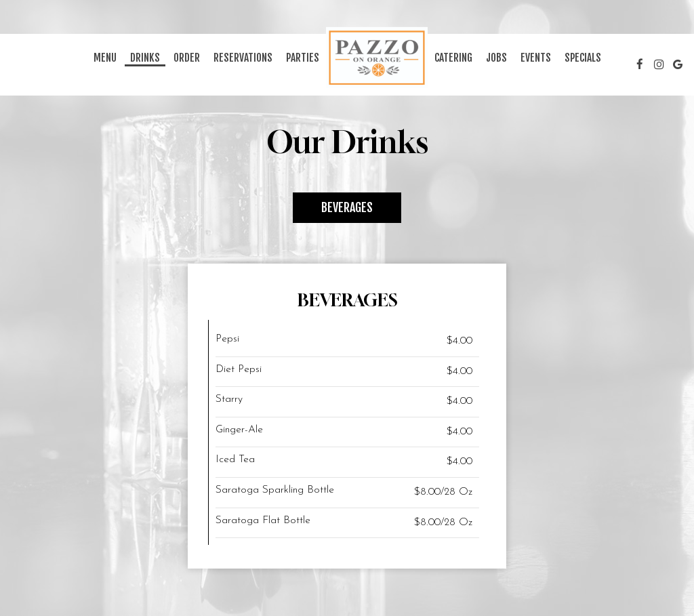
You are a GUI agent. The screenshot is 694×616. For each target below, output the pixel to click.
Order (187, 58)
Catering (453, 58)
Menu (105, 58)
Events (536, 58)
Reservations (243, 58)
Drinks (145, 58)
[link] (377, 58)
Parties (303, 58)
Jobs (496, 58)
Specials (583, 58)
